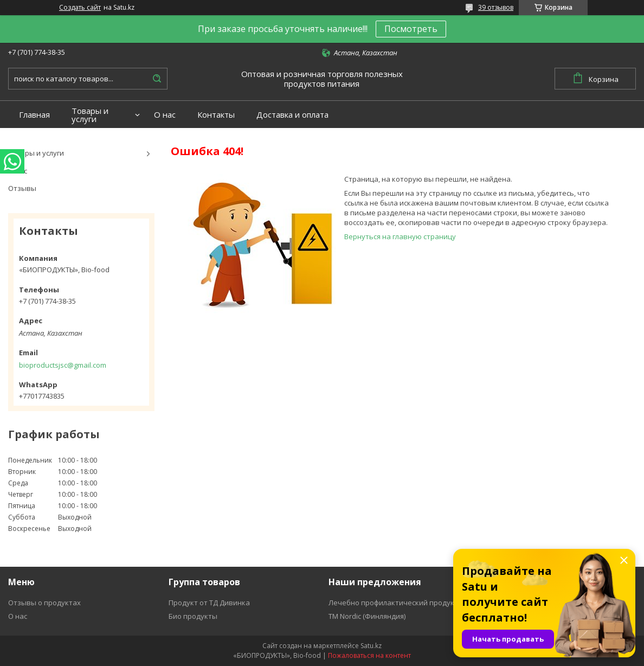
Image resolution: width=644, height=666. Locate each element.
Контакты (216, 115)
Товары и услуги (90, 115)
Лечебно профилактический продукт (393, 603)
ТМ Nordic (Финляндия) (367, 616)
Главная (34, 115)
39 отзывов (496, 7)
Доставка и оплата (292, 115)
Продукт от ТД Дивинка (209, 603)
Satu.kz (371, 646)
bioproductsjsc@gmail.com (63, 365)
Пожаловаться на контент (369, 655)
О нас (165, 115)
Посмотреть (411, 29)
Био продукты (193, 616)
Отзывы (22, 188)
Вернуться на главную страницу (400, 236)
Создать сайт (80, 8)
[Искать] (157, 79)
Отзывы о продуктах (44, 603)
